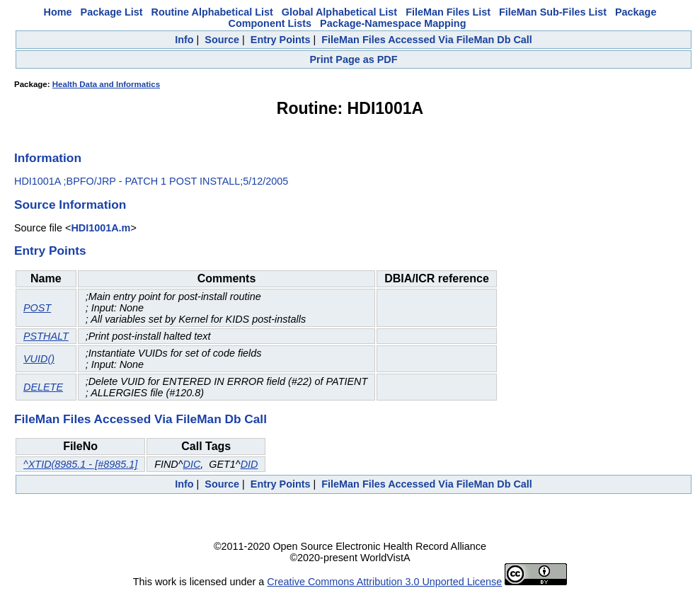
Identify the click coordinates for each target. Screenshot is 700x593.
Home (58, 12)
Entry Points (281, 40)
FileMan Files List (448, 12)
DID (249, 464)
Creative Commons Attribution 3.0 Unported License (384, 582)
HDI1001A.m (101, 228)
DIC (191, 464)
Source (222, 40)
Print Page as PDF (354, 59)
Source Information (70, 205)
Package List (112, 12)
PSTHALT (46, 336)
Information (48, 158)
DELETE (43, 387)
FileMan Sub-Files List (553, 12)
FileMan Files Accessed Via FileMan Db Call (427, 40)
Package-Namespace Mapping (393, 23)
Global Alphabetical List (339, 12)
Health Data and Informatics (106, 84)
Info (184, 40)
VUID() (39, 359)
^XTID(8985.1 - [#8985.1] (80, 464)
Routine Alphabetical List (212, 12)
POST (37, 308)
